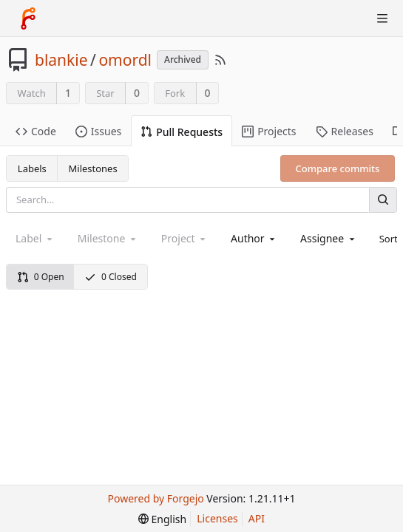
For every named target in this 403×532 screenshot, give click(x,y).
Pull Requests (182, 132)
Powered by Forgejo (156, 498)
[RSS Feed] (220, 60)
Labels (32, 168)
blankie (61, 60)
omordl (125, 60)
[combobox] (254, 238)
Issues (98, 131)
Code (36, 131)
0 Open (41, 277)
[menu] (162, 519)
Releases (345, 131)
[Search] (383, 200)
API (257, 518)
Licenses (217, 518)
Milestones (93, 168)
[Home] (28, 18)
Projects (269, 131)
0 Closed (111, 277)
